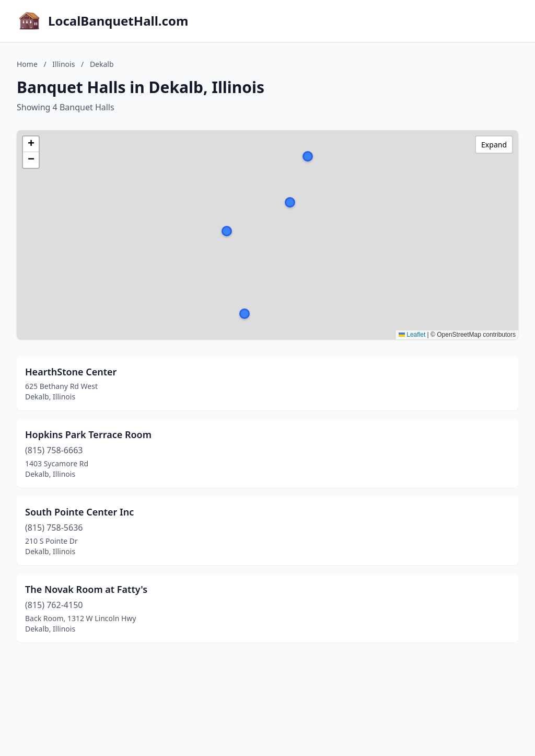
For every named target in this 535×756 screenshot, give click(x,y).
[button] (308, 156)
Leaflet (412, 335)
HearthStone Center (71, 372)
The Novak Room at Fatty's (86, 589)
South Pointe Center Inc (79, 512)
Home (27, 64)
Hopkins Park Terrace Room (88, 434)
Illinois (63, 64)
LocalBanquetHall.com (118, 21)
